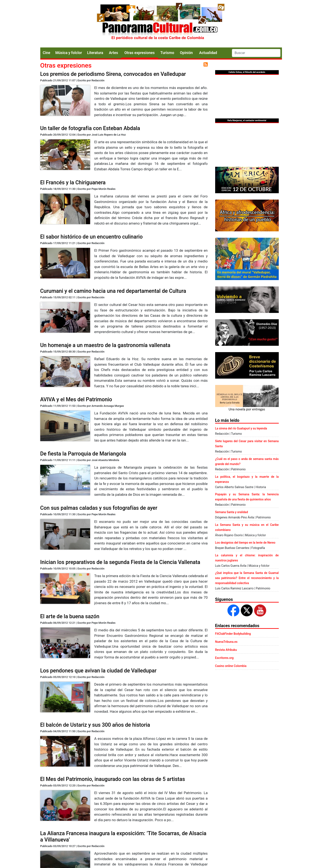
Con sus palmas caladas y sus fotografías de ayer (99, 508)
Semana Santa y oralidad (232, 512)
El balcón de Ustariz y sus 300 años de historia (95, 725)
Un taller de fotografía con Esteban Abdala (90, 128)
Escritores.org (224, 658)
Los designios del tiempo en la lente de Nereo (245, 543)
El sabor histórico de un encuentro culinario (91, 237)
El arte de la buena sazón (70, 616)
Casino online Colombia (231, 666)
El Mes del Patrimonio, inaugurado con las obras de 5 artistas (113, 779)
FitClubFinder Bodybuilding (233, 634)
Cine (47, 53)
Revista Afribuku (226, 650)
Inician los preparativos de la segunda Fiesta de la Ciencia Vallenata (120, 562)
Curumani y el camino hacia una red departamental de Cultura (113, 291)
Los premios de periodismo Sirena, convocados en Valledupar (113, 74)
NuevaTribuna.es (226, 642)
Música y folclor (69, 53)
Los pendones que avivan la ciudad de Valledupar (98, 671)
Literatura (95, 53)
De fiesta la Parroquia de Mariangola (83, 454)
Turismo (167, 53)
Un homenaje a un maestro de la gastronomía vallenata (105, 345)
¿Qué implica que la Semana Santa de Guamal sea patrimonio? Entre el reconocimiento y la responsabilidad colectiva (247, 578)
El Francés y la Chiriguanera (73, 183)
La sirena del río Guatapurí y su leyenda (241, 428)
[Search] (256, 53)
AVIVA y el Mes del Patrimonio (76, 399)
